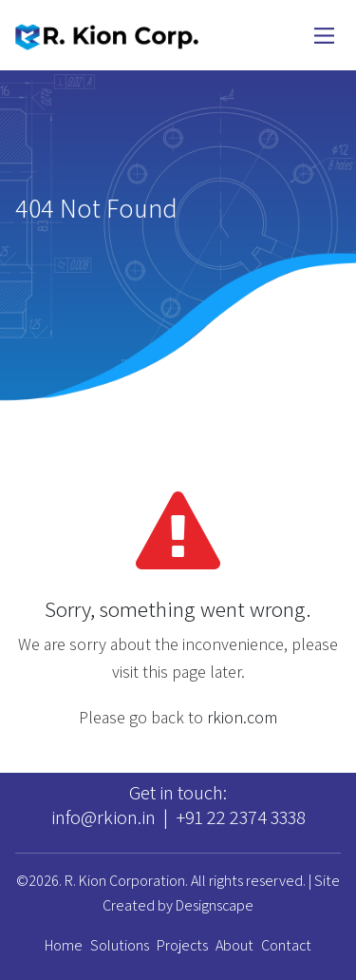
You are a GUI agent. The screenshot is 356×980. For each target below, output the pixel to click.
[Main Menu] (324, 36)
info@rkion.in (103, 817)
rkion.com (242, 717)
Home (64, 945)
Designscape (215, 905)
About (234, 945)
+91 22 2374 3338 (241, 817)
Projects (182, 945)
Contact (286, 945)
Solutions (120, 945)
